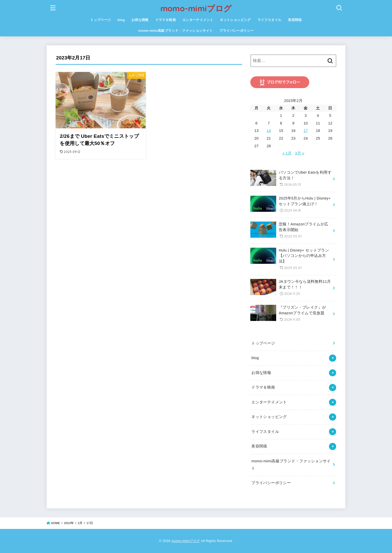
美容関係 (295, 20)
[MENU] (53, 8)
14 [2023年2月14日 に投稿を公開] (269, 131)
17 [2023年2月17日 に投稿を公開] (306, 131)
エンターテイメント (198, 20)
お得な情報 (140, 20)
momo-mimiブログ (196, 8)
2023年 (69, 523)
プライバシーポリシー (236, 31)
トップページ (100, 20)
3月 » (300, 153)
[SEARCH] (339, 8)
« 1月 (287, 153)
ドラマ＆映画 (166, 20)
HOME (56, 523)
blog (121, 20)
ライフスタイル (270, 20)
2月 (80, 523)
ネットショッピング (235, 20)
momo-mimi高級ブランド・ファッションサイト (176, 31)
